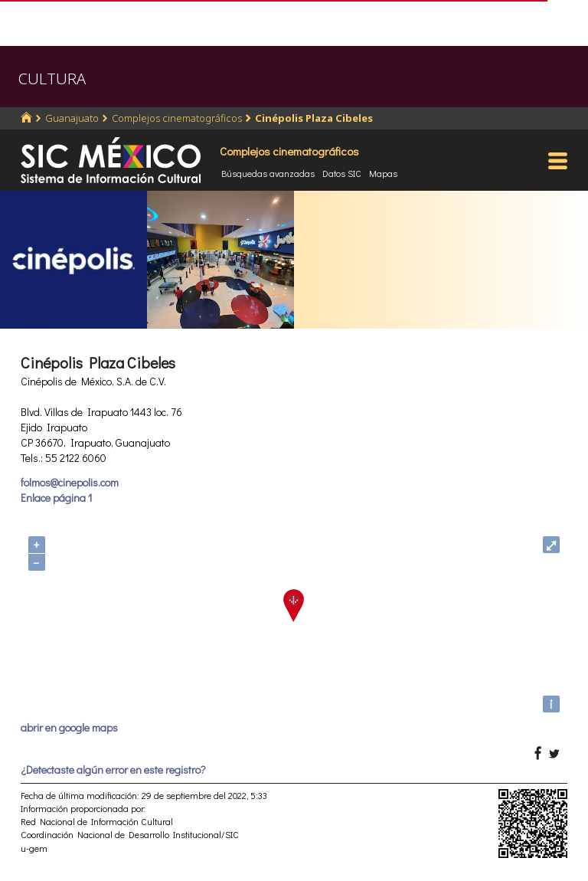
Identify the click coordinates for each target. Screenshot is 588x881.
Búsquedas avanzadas (268, 173)
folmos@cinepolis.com (70, 482)
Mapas (383, 173)
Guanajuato (72, 118)
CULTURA (52, 79)
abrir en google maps (69, 727)
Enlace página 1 (56, 498)
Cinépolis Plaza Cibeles (314, 118)
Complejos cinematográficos (177, 118)
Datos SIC (342, 173)
